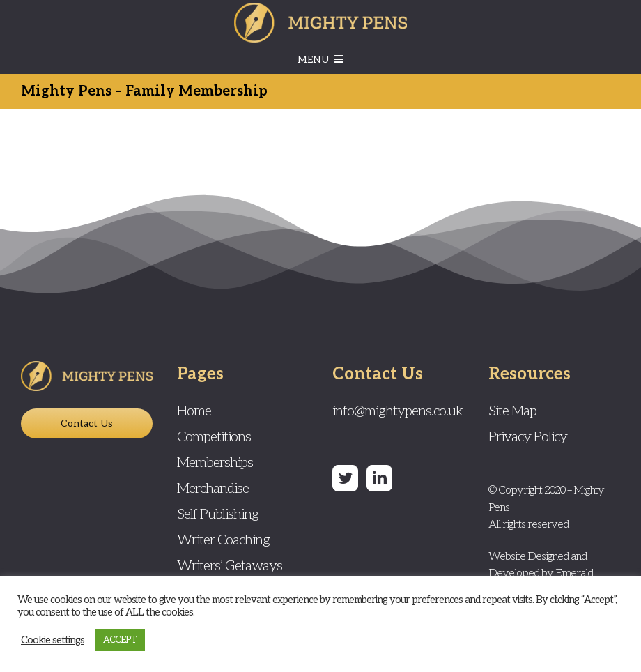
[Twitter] (345, 478)
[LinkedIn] (379, 478)
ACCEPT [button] (120, 640)
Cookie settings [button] (53, 640)
